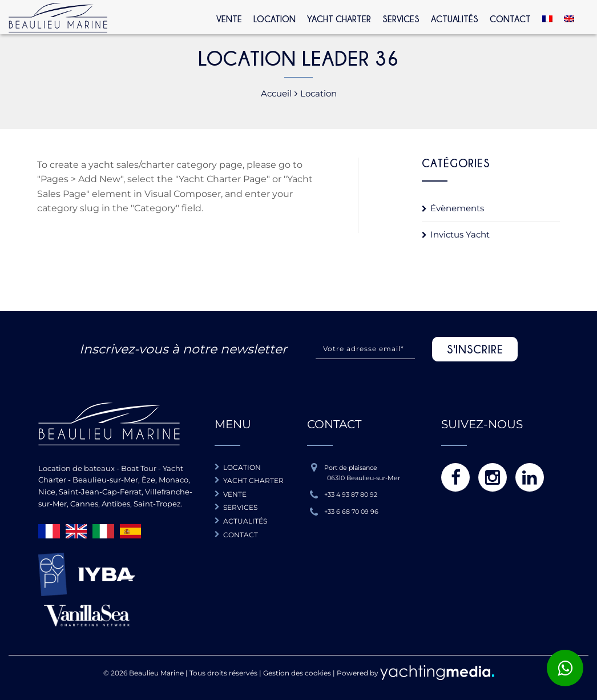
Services (401, 19)
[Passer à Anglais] (569, 17)
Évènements (457, 208)
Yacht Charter (339, 19)
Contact (510, 19)
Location (275, 19)
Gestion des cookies (297, 673)
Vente (229, 19)
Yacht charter (253, 480)
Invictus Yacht (460, 234)
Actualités (455, 19)
